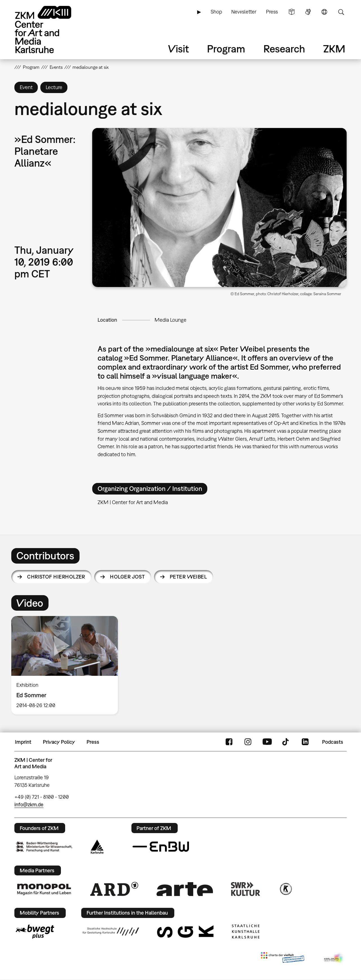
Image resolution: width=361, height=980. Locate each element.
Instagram (248, 742)
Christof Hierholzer (56, 577)
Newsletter (244, 12)
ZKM (334, 49)
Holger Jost (127, 577)
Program (226, 49)
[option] (67, 665)
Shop (216, 12)
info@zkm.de (29, 804)
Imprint (23, 742)
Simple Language (292, 12)
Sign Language (308, 12)
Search (341, 12)
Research (284, 49)
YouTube (267, 742)
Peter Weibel (188, 577)
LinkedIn (305, 742)
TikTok (286, 742)
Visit (179, 49)
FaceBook (229, 742)
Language (324, 12)
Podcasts (333, 742)
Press (272, 12)
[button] (219, 208)
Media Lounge (170, 320)
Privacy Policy (59, 742)
